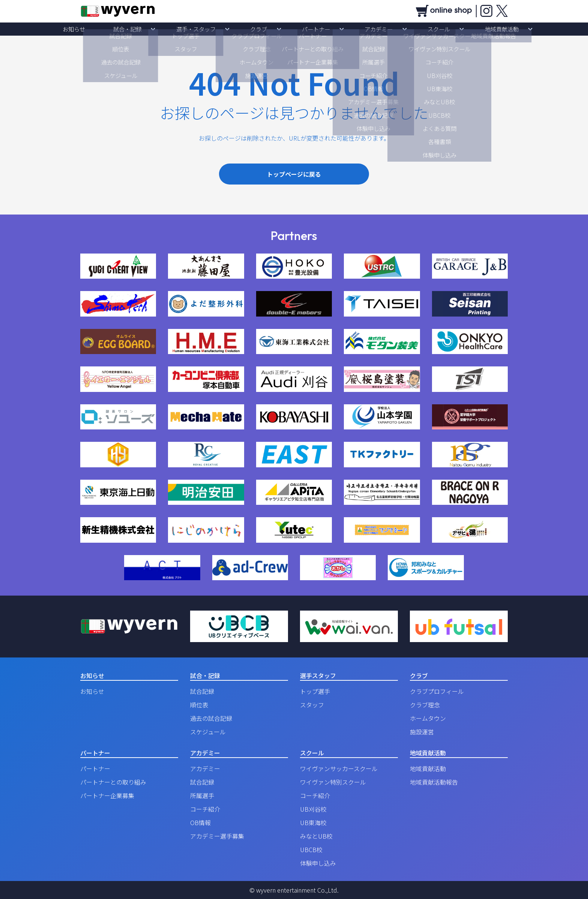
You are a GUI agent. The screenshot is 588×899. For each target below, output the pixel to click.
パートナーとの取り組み (113, 782)
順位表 (199, 705)
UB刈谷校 (313, 809)
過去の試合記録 (211, 718)
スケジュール (208, 732)
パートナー (307, 29)
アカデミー (352, 29)
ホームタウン (428, 718)
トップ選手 (315, 691)
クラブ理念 (425, 705)
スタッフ (312, 705)
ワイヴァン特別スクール (333, 782)
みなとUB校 (316, 836)
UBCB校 (311, 849)
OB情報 (200, 822)
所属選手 (202, 795)
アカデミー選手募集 (217, 836)
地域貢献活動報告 (434, 782)
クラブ (267, 29)
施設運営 (422, 732)
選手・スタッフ (222, 29)
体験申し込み (318, 863)
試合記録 (202, 691)
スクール (394, 29)
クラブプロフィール (437, 691)
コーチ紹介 (205, 809)
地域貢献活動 (439, 29)
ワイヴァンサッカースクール (339, 768)
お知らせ (136, 29)
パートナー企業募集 (107, 795)
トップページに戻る (294, 174)
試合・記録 (172, 29)
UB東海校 (313, 822)
